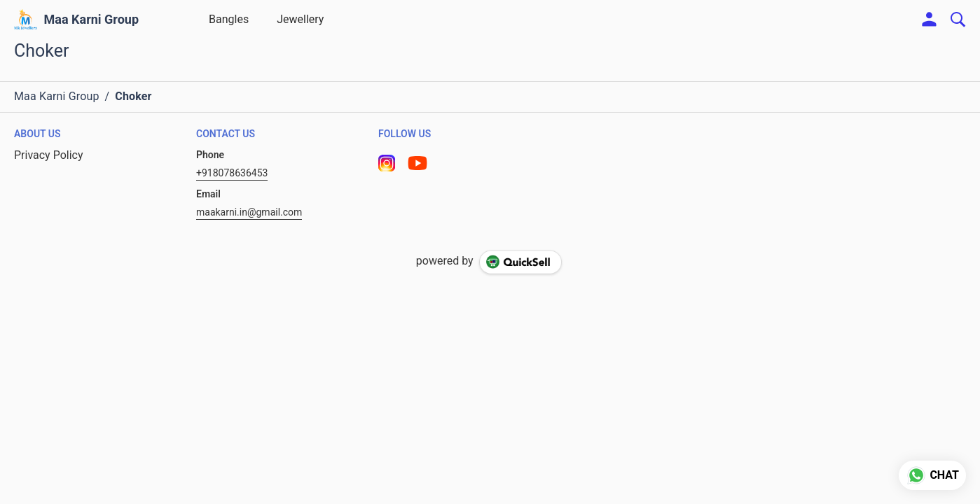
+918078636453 (232, 173)
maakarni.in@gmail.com (249, 212)
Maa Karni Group (91, 20)
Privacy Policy (49, 155)
